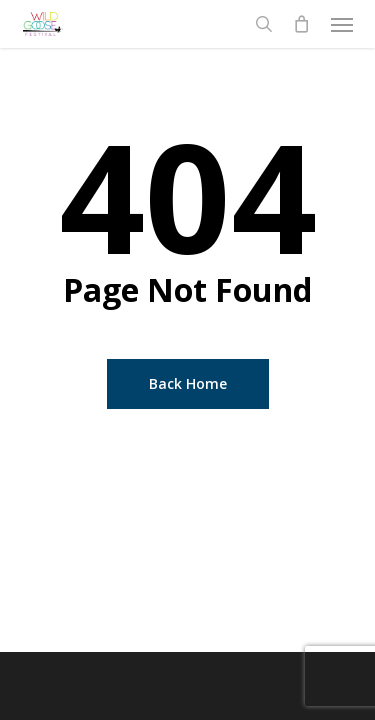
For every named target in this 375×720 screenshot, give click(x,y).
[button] (342, 24)
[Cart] (302, 24)
